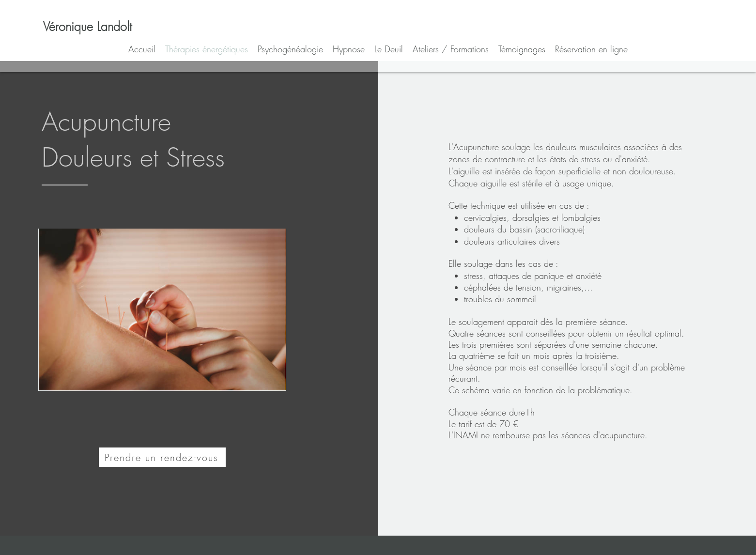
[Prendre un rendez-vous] (162, 457)
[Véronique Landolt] (87, 27)
